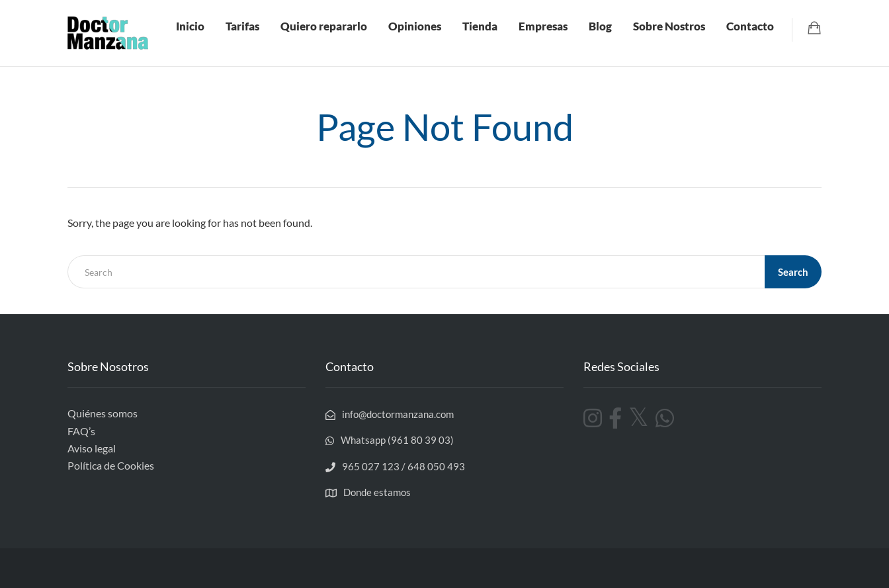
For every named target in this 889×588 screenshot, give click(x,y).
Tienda (480, 26)
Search (793, 272)
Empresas (543, 26)
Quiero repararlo (324, 26)
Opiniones (415, 26)
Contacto (750, 26)
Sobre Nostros (669, 26)
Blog (600, 26)
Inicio (190, 26)
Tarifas (242, 26)
